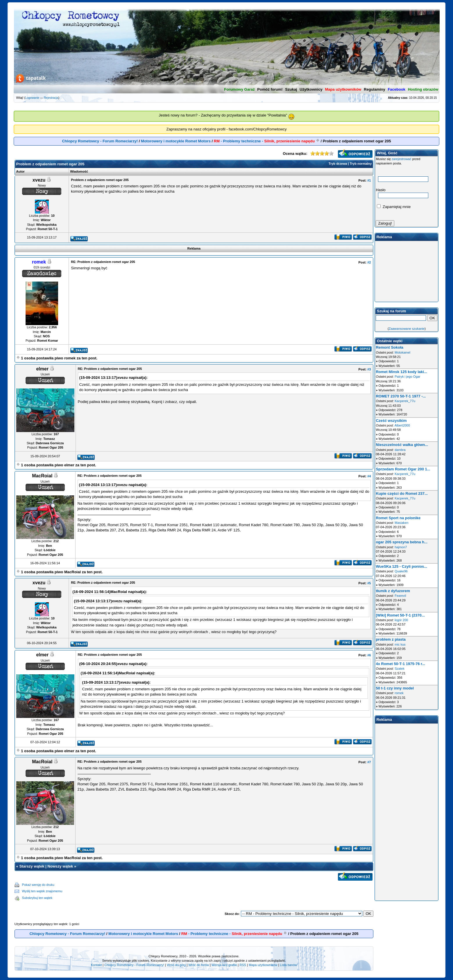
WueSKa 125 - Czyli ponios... (401, 566)
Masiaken (401, 523)
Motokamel (402, 352)
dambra (400, 450)
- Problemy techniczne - (265, 141)
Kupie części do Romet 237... (402, 493)
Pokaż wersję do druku (38, 885)
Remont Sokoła (390, 347)
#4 (369, 476)
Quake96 (401, 571)
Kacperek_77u (405, 401)
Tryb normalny (361, 164)
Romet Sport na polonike (398, 518)
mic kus (400, 644)
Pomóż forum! (270, 89)
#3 (369, 369)
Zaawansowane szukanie (407, 329)
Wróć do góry (176, 965)
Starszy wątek (32, 866)
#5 (369, 583)
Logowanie (32, 98)
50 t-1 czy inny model (395, 688)
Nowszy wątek (60, 866)
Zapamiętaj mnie (394, 207)
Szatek (400, 669)
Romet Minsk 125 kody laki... (401, 372)
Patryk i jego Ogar (407, 377)
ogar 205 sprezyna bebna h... (402, 542)
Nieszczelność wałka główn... (402, 445)
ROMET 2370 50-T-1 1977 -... (401, 396)
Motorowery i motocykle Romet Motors (176, 141)
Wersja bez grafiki (224, 965)
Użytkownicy (311, 89)
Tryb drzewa (338, 164)
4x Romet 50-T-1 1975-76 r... (400, 664)
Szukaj (291, 89)
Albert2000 (402, 425)
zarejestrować (402, 159)
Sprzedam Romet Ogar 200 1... (403, 469)
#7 (369, 762)
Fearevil (400, 596)
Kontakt (96, 965)
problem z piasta (391, 639)
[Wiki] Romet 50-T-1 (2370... (400, 615)
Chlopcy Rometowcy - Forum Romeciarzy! (100, 141)
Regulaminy (375, 89)
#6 (369, 655)
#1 (369, 180)
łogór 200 (401, 620)
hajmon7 (401, 547)
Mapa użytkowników (263, 965)
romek (399, 693)
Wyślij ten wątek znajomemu (42, 891)
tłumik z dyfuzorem (393, 591)
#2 (369, 262)
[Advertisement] (218, 891)
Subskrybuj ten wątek (37, 898)
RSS (243, 965)
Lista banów (288, 965)
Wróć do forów (199, 965)
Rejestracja (51, 98)
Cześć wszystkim (391, 421)
